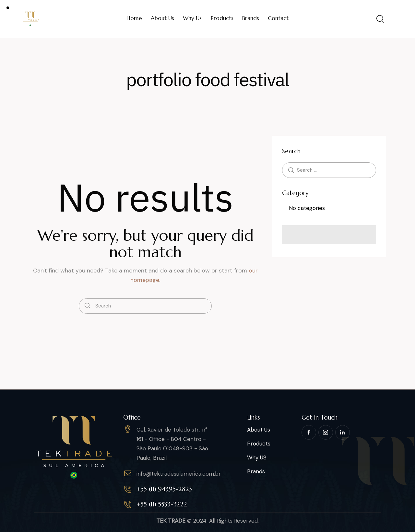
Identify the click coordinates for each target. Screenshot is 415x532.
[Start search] (87, 306)
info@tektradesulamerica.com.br (179, 474)
